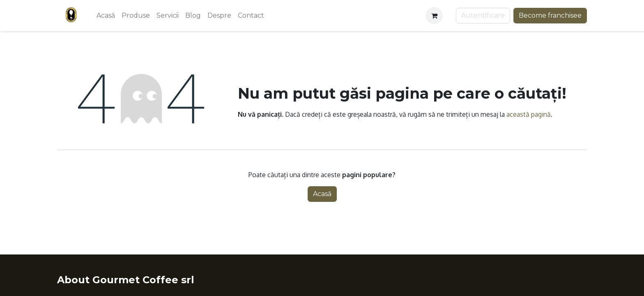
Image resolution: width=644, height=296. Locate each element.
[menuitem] (106, 16)
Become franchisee (550, 15)
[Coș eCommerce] (434, 16)
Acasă (322, 194)
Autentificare (483, 15)
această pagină (529, 114)
